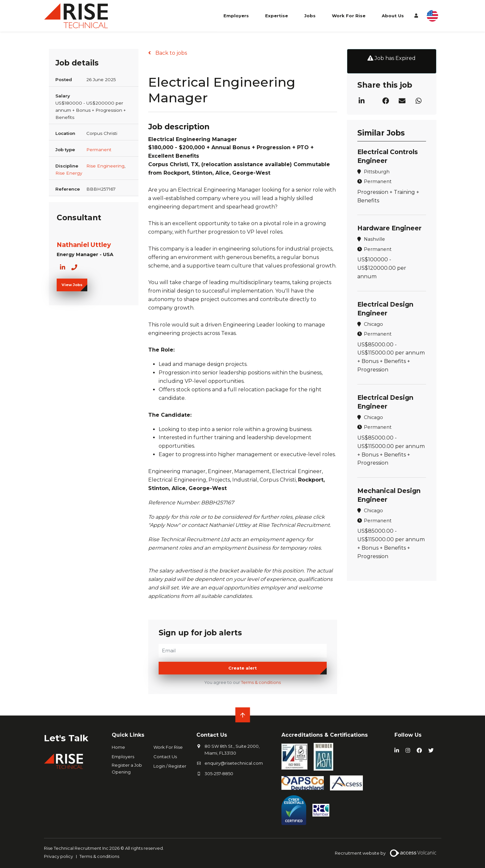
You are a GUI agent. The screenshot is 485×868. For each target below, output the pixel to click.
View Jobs (72, 285)
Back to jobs (171, 53)
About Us (393, 16)
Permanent (99, 150)
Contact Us (165, 757)
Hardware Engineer (389, 228)
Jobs (310, 16)
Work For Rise (349, 16)
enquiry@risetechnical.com (234, 763)
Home (118, 747)
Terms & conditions (261, 682)
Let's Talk (66, 738)
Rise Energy (69, 173)
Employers (236, 16)
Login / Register (170, 766)
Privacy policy (58, 856)
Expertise (277, 16)
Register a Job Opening (127, 768)
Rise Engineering (105, 166)
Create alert (243, 668)
